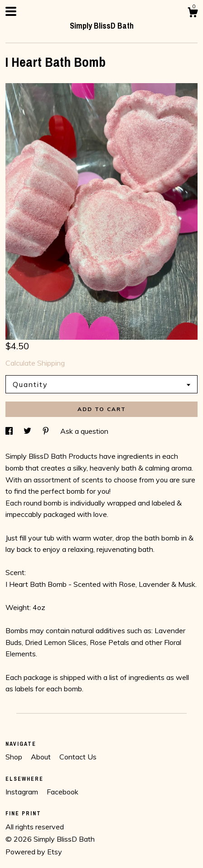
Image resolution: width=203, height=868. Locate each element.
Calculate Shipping (35, 363)
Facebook (63, 792)
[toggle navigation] (11, 11)
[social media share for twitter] (28, 431)
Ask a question (84, 431)
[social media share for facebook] (10, 431)
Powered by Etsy (34, 852)
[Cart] (193, 14)
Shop (15, 757)
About (42, 757)
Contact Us (78, 757)
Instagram (23, 792)
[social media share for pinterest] (47, 431)
